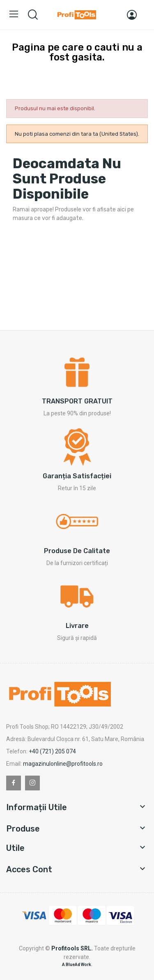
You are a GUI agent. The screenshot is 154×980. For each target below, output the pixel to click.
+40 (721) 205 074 (52, 751)
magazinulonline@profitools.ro (63, 764)
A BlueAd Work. (77, 965)
